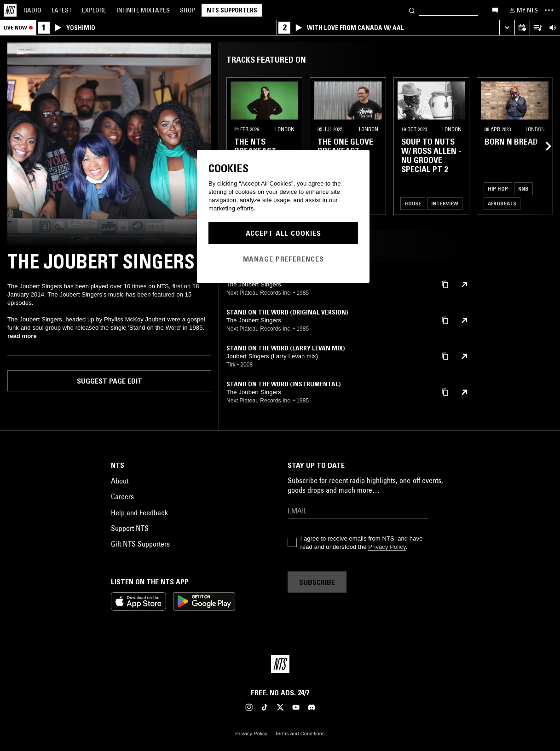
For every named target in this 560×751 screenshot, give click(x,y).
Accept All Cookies (283, 233)
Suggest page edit (110, 381)
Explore (94, 10)
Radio (32, 10)
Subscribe (317, 582)
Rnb (523, 189)
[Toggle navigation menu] (549, 10)
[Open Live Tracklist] (537, 28)
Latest (62, 10)
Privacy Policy (387, 547)
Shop (188, 10)
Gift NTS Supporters (140, 544)
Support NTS (130, 528)
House (413, 203)
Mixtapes (143, 10)
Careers (122, 496)
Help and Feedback (139, 512)
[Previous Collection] (543, 146)
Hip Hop (498, 189)
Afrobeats (502, 203)
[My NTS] (523, 10)
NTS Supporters (232, 10)
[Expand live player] (507, 28)
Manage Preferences (283, 259)
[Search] (412, 10)
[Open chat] (495, 10)
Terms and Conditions (300, 734)
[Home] (10, 10)
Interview (445, 203)
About (120, 481)
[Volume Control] (552, 28)
